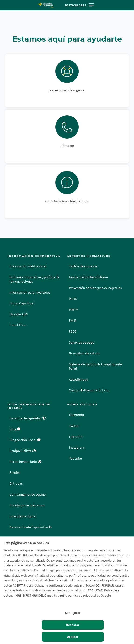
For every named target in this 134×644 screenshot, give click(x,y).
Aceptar (73, 637)
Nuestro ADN (19, 314)
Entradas (16, 483)
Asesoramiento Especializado (31, 527)
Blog (15, 429)
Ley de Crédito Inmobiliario (88, 277)
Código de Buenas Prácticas (89, 390)
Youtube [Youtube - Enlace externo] (75, 458)
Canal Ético (18, 325)
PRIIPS (74, 310)
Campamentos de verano (28, 494)
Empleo (15, 473)
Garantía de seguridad (28, 418)
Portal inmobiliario (25, 462)
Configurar (73, 613)
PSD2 (73, 331)
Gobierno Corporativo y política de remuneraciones (34, 279)
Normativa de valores (84, 353)
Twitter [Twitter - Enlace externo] (74, 426)
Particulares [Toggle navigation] (79, 5)
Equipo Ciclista (23, 451)
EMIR (73, 321)
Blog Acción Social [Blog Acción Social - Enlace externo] (25, 440)
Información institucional (28, 266)
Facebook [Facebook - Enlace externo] (76, 415)
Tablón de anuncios (83, 266)
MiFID (73, 299)
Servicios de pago (82, 342)
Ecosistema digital (23, 516)
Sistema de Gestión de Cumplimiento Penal (95, 366)
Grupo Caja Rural (22, 303)
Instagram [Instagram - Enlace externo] (77, 447)
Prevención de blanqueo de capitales (95, 288)
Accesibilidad (79, 379)
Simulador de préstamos (27, 505)
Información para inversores (30, 292)
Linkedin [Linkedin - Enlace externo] (76, 436)
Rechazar (73, 625)
